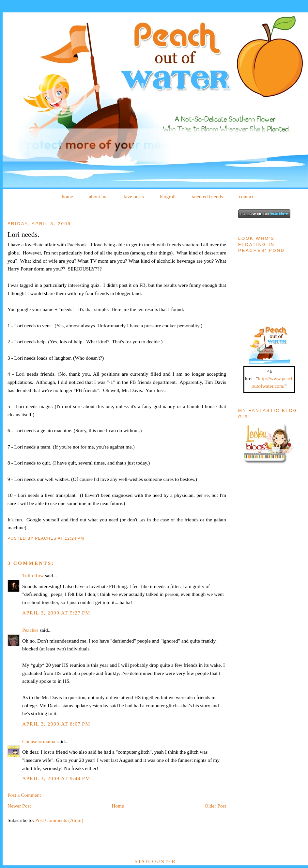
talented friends (207, 197)
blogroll (168, 197)
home (67, 197)
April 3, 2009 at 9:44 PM (56, 778)
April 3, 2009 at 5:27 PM (56, 613)
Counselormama (39, 741)
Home (118, 806)
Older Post (215, 806)
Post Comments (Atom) (59, 820)
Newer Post (19, 806)
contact (246, 197)
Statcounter (155, 861)
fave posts (133, 197)
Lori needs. (23, 235)
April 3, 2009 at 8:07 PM (56, 724)
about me (98, 197)
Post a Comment (24, 795)
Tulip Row (33, 575)
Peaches (30, 630)
